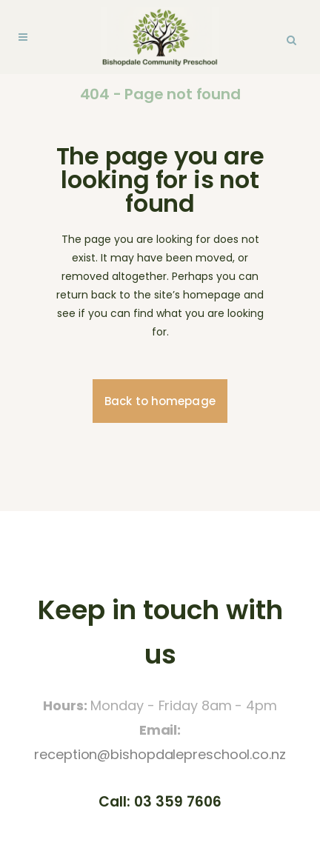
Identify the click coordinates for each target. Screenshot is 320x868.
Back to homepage (160, 401)
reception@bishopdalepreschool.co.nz (160, 754)
